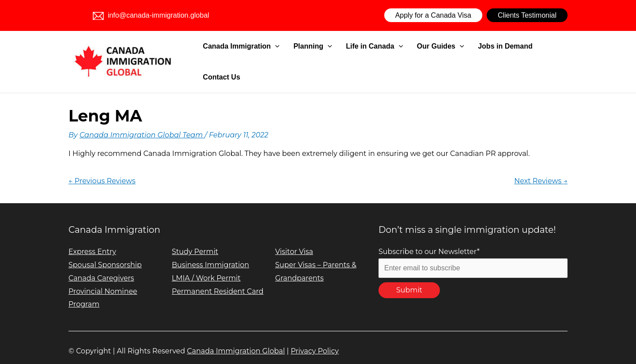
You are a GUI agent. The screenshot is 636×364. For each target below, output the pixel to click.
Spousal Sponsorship (105, 254)
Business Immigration (211, 254)
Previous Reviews (102, 170)
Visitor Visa (294, 241)
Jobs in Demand (496, 56)
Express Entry (93, 241)
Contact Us (549, 56)
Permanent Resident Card (218, 280)
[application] (296, 57)
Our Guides (439, 57)
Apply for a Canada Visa (433, 15)
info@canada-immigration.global (151, 15)
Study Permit (195, 241)
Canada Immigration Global (236, 340)
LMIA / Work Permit (206, 267)
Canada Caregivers (101, 267)
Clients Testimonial (527, 15)
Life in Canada (380, 57)
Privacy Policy (315, 340)
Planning (326, 57)
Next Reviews (541, 170)
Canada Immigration (262, 57)
